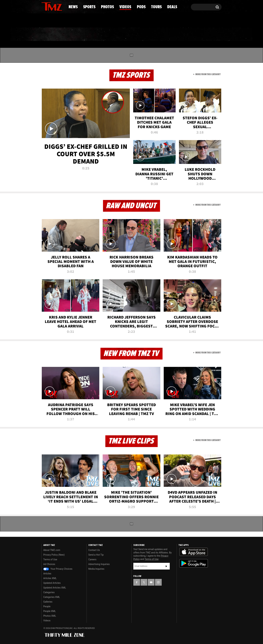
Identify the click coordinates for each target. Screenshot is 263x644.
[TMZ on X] (49, 6)
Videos (132, 34)
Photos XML (50, 616)
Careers (92, 559)
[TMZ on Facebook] (44, 6)
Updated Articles (52, 583)
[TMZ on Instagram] (61, 6)
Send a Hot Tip (96, 555)
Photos (104, 34)
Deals (207, 34)
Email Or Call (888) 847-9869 (80, 21)
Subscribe (166, 566)
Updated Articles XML (55, 588)
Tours (182, 34)
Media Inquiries (96, 569)
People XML (50, 611)
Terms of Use (50, 559)
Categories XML (52, 597)
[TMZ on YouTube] (151, 582)
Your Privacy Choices (58, 569)
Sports (75, 34)
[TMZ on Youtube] (55, 6)
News (50, 34)
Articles (47, 574)
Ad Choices (49, 564)
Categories (49, 592)
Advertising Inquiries (99, 564)
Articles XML (50, 578)
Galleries (48, 602)
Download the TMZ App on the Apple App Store (194, 552)
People (47, 606)
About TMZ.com (52, 550)
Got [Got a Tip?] (52, 21)
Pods (158, 34)
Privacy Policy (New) (54, 555)
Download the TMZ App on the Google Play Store (194, 563)
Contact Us (94, 550)
